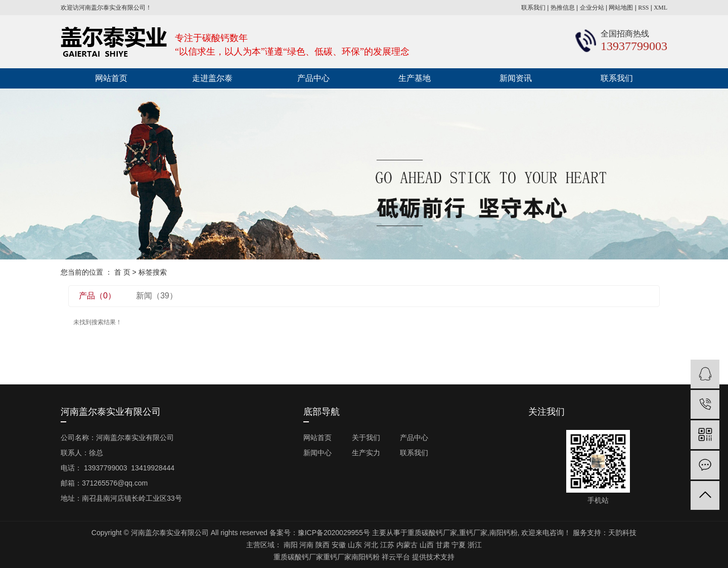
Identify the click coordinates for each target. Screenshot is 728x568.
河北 (371, 545)
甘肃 (443, 545)
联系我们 (533, 8)
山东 (355, 545)
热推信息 (563, 8)
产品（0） (97, 296)
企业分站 (592, 8)
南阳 (291, 545)
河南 (306, 545)
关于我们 (366, 438)
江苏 (387, 545)
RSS (643, 8)
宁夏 (459, 545)
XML (661, 8)
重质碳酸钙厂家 (432, 533)
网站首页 (111, 78)
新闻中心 (317, 453)
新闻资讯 (516, 78)
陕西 (323, 545)
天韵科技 (622, 533)
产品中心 (313, 78)
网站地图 (621, 8)
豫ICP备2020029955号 (334, 533)
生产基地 (415, 78)
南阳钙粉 (504, 533)
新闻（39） (157, 296)
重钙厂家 (473, 533)
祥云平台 (396, 557)
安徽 (339, 545)
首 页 (122, 272)
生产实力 (366, 453)
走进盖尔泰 (212, 78)
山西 (427, 545)
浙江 (475, 545)
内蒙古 (407, 545)
